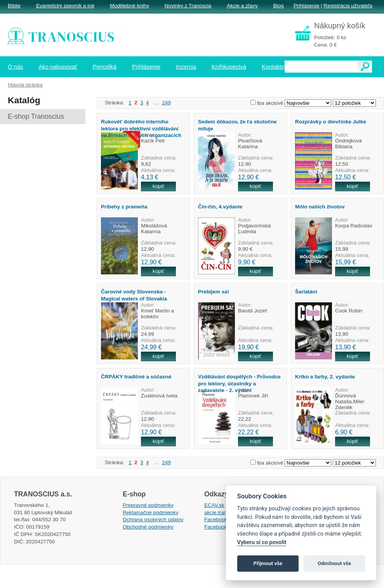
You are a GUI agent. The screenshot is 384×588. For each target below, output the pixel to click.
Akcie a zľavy (242, 6)
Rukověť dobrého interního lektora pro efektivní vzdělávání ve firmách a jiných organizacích (141, 128)
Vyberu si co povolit (262, 542)
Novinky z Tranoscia (188, 6)
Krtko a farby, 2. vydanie (325, 377)
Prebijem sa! (214, 292)
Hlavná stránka (25, 85)
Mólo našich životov (320, 207)
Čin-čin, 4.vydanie (220, 207)
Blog (278, 6)
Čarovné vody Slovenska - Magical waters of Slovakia (134, 295)
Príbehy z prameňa (124, 207)
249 (166, 103)
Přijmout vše (268, 563)
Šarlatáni (306, 292)
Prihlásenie (306, 6)
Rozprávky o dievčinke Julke (331, 122)
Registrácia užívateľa (348, 6)
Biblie (14, 6)
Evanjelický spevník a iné (65, 6)
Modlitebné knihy (129, 6)
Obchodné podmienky (148, 527)
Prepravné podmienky (148, 505)
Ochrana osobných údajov (153, 519)
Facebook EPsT (223, 527)
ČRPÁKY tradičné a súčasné (136, 377)
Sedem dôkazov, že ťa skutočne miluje (237, 125)
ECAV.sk (214, 505)
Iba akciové (270, 103)
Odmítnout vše (334, 563)
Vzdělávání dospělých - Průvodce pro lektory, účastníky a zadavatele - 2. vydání (239, 383)
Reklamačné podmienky (150, 513)
